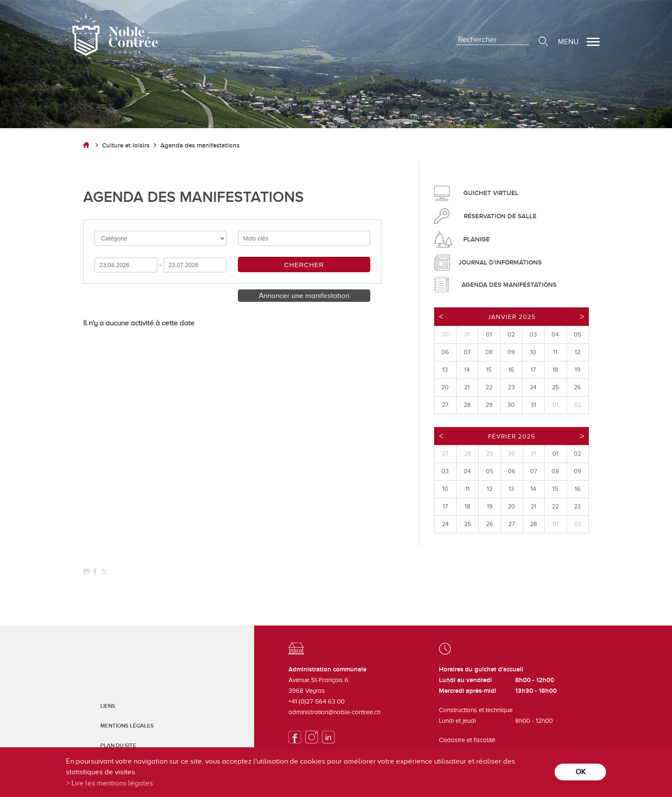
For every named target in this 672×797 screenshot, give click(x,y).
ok (580, 772)
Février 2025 (512, 436)
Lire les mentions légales (112, 783)
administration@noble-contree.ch (334, 712)
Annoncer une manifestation (304, 296)
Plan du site (118, 746)
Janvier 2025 (512, 317)
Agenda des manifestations (200, 146)
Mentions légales (127, 726)
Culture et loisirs (126, 146)
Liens (108, 706)
